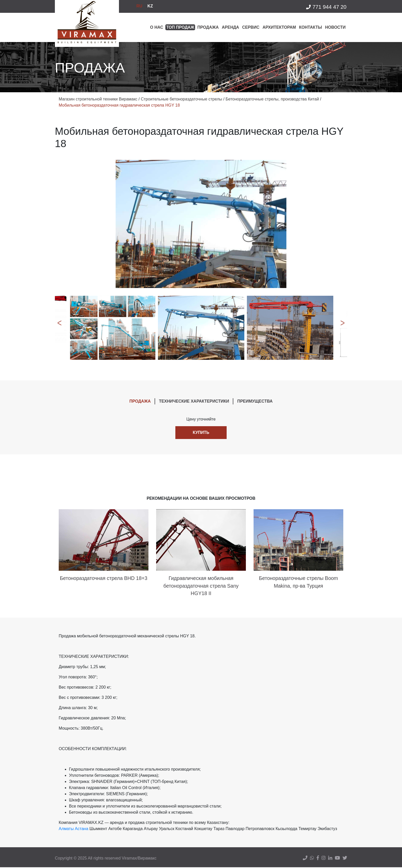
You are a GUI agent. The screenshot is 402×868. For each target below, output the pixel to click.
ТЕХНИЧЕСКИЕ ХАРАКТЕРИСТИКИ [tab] (194, 401)
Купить (201, 433)
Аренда (230, 27)
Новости (335, 27)
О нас (157, 27)
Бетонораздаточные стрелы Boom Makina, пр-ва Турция (298, 583)
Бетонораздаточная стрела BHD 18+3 (103, 579)
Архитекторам (279, 27)
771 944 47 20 (326, 7)
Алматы (66, 829)
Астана (82, 829)
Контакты (310, 27)
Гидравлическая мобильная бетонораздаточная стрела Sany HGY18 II (201, 586)
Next (343, 328)
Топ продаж (180, 27)
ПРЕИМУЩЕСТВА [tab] (255, 401)
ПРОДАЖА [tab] (140, 401)
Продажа (208, 27)
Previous (59, 328)
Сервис (251, 27)
